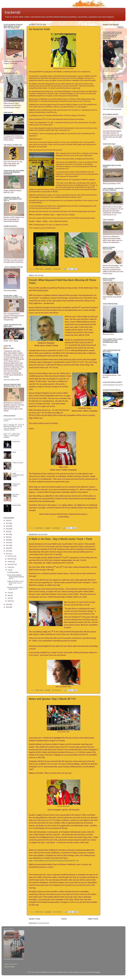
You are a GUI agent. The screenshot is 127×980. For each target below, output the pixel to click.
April (9, 598)
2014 (8, 554)
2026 (8, 520)
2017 (8, 545)
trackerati (12, 12)
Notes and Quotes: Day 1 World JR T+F (52, 699)
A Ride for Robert (18, 463)
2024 (8, 526)
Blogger (97, 972)
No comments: (57, 690)
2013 (8, 604)
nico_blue (83, 972)
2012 (8, 607)
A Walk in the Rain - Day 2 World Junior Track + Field (60, 539)
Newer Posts (34, 919)
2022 (8, 532)
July (9, 570)
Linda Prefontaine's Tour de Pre (18, 475)
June (9, 593)
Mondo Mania (17, 505)
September (11, 564)
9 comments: (56, 528)
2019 (8, 540)
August (10, 567)
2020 (8, 537)
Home (64, 919)
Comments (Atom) (43, 923)
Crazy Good (16, 442)
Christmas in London (16, 485)
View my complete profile (12, 380)
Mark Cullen (10, 348)
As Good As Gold (39, 29)
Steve (14, 452)
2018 (8, 543)
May (9, 595)
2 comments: (57, 269)
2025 (8, 523)
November (11, 559)
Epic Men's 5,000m (16, 495)
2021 (8, 534)
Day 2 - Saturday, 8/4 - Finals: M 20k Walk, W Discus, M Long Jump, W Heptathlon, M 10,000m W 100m (14, 427)
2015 (8, 551)
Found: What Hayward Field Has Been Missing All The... (15, 577)
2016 (8, 548)
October (10, 562)
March (10, 601)
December (11, 556)
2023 (8, 529)
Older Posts (93, 919)
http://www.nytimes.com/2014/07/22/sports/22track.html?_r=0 (54, 861)
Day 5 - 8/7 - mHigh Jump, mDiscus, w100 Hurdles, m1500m (12, 436)
